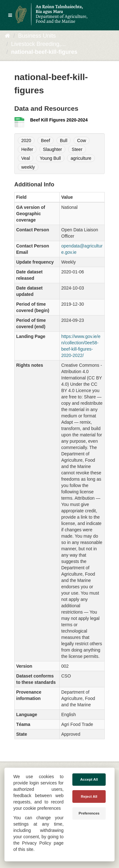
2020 (26, 141)
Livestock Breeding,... (38, 44)
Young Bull (50, 158)
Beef (46, 141)
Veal (26, 158)
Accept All (89, 779)
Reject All (89, 796)
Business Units (37, 36)
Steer (77, 149)
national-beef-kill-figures (44, 52)
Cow (82, 141)
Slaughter (52, 149)
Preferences (89, 813)
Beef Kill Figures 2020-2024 (59, 120)
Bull (64, 141)
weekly (28, 167)
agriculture (81, 158)
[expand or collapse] (10, 15)
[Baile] (7, 36)
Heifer (27, 149)
